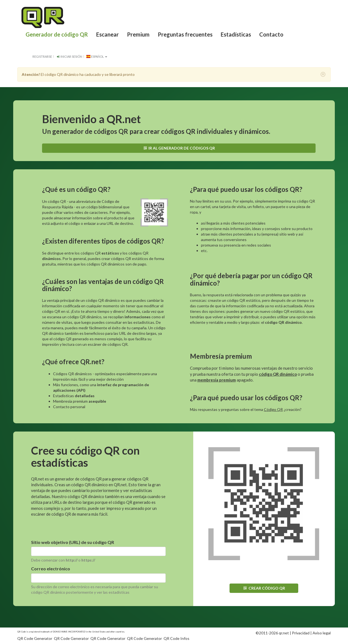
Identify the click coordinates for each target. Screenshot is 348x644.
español (97, 56)
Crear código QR (264, 588)
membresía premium (217, 380)
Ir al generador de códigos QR (179, 148)
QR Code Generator (35, 638)
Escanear (107, 34)
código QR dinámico (278, 374)
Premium (138, 34)
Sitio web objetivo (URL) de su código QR (73, 542)
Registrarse (42, 56)
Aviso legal (322, 633)
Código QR (273, 409)
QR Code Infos (176, 638)
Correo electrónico (51, 569)
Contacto (271, 34)
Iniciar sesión (69, 56)
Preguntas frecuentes (185, 34)
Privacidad (301, 633)
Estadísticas (236, 34)
